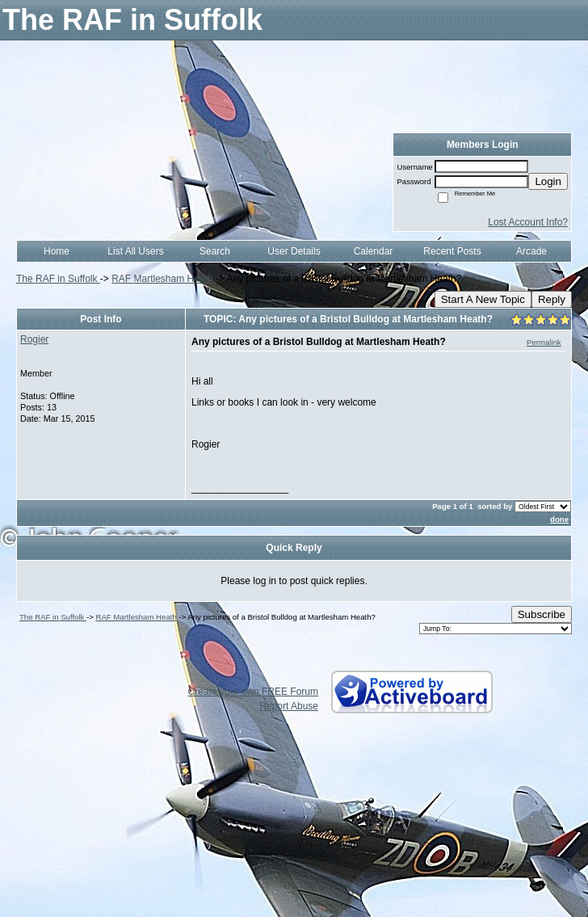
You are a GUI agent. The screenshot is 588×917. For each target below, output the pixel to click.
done (559, 519)
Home (57, 251)
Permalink (544, 342)
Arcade (531, 251)
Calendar (374, 251)
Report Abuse (289, 706)
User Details (294, 251)
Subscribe (542, 614)
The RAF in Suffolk (58, 279)
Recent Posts (452, 251)
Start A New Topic (483, 299)
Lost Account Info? (528, 222)
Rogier (34, 339)
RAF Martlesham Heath (162, 279)
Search (215, 251)
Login (548, 181)
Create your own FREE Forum (253, 692)
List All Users (135, 251)
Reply (552, 299)
